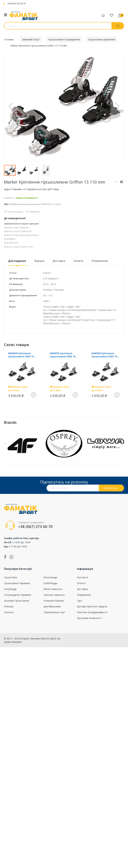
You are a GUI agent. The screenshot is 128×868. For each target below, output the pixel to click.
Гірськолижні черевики (17, 583)
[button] (11, 106)
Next (122, 444)
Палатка (9, 612)
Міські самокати (53, 589)
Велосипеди (50, 577)
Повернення (100, 261)
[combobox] (58, 26)
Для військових (52, 606)
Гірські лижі (11, 577)
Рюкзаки (9, 606)
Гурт (80, 601)
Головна (9, 39)
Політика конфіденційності (92, 612)
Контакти (82, 577)
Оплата (78, 261)
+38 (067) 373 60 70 (16, 3)
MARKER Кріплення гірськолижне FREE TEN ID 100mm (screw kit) (22, 355)
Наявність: (10, 198)
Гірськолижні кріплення (102, 39)
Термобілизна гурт (54, 612)
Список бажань (14, 212)
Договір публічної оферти (92, 606)
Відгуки (39, 261)
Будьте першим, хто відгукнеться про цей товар (31, 189)
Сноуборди (10, 589)
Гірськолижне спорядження (64, 39)
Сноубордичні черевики (17, 595)
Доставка (59, 261)
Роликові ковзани (54, 601)
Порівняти (33, 212)
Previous (6, 444)
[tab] (17, 262)
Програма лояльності (89, 618)
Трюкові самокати (54, 595)
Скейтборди (50, 583)
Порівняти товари (103, 16)
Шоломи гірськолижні (16, 601)
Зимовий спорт (31, 39)
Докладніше (17, 261)
